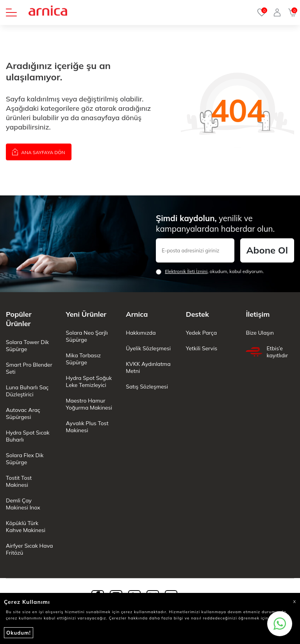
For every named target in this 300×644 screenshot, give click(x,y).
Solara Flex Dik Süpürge (25, 459)
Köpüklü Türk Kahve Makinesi (26, 527)
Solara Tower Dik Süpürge (27, 346)
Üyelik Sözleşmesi (148, 348)
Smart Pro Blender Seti (29, 368)
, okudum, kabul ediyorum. (210, 271)
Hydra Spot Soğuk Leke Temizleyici (89, 381)
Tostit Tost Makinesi (19, 481)
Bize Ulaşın (260, 333)
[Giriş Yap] (277, 12)
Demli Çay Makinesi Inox (23, 504)
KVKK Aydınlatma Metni (148, 367)
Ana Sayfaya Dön (39, 152)
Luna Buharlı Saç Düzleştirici (27, 391)
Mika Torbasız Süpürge (83, 359)
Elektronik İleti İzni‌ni (186, 271)
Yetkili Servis (202, 348)
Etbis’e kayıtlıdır (267, 352)
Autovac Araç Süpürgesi (23, 413)
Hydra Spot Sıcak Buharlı (28, 436)
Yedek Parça (201, 333)
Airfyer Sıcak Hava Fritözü (29, 549)
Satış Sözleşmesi (147, 387)
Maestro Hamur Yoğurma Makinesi (89, 404)
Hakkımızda (141, 333)
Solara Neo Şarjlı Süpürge (87, 336)
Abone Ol (267, 250)
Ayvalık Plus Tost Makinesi (87, 427)
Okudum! (19, 633)
